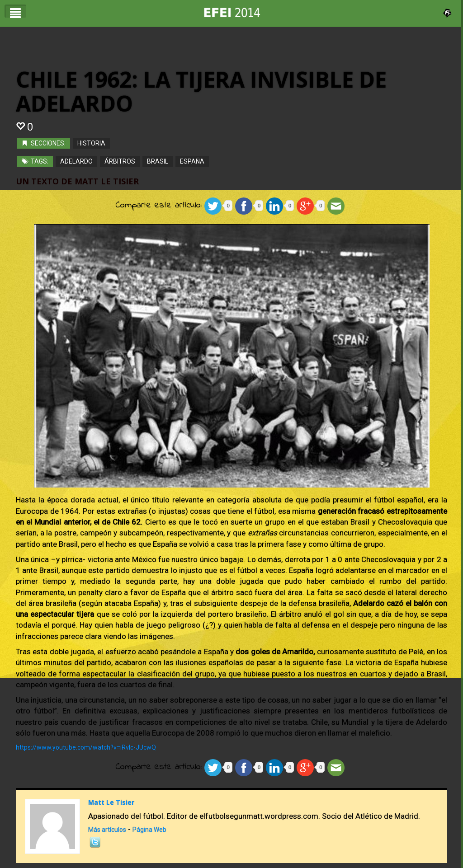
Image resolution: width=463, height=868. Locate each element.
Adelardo (76, 161)
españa (192, 161)
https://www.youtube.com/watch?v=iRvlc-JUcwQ (86, 747)
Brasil (158, 161)
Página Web (149, 830)
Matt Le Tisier (111, 802)
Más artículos (107, 830)
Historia (91, 143)
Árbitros (120, 161)
